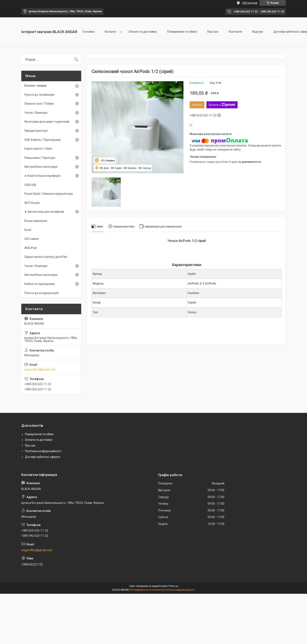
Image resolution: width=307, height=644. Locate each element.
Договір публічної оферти (43, 457)
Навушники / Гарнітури (40, 158)
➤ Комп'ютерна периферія (42, 176)
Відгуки (258, 32)
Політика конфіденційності (43, 451)
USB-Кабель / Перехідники (43, 140)
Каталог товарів (35, 86)
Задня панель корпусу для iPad (46, 257)
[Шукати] (76, 60)
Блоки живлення (36, 221)
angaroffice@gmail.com (40, 369)
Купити (197, 105)
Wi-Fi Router (32, 203)
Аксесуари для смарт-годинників (47, 122)
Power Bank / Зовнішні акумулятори (49, 194)
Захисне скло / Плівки (39, 104)
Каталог (111, 32)
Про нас (213, 32)
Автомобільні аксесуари (41, 167)
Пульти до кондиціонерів (41, 293)
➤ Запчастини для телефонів (44, 212)
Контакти (235, 32)
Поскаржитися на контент (146, 590)
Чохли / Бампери (36, 113)
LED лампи (32, 239)
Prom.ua (173, 586)
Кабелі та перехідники (40, 284)
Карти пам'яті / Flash (38, 149)
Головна (88, 32)
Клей (28, 230)
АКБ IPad (30, 248)
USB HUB (30, 185)
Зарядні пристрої (36, 131)
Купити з (222, 105)
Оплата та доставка (143, 32)
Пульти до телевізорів (39, 95)
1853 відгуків (250, 3)
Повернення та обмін (182, 32)
